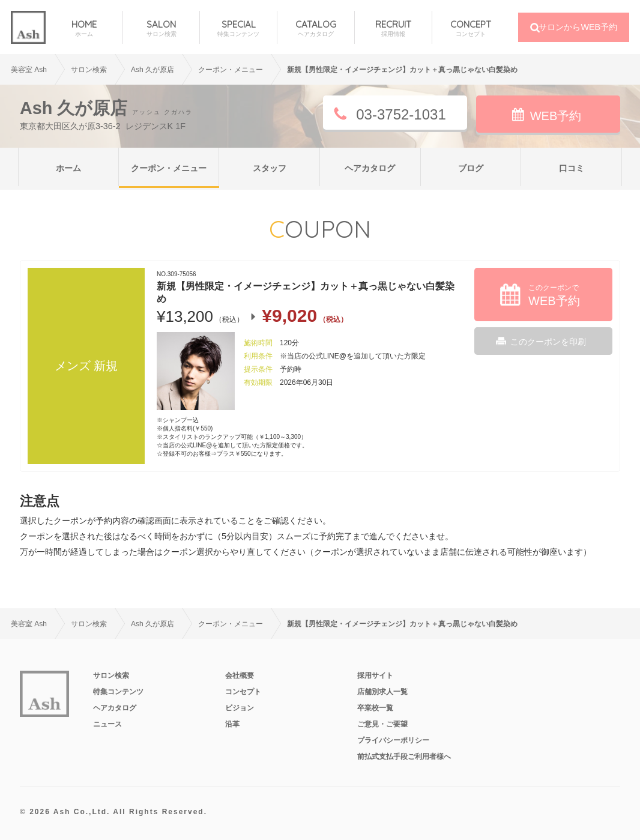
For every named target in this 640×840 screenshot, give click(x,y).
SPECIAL (238, 29)
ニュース (107, 724)
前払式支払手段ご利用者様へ (404, 757)
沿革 (232, 724)
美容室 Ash (29, 70)
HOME (84, 29)
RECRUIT (393, 29)
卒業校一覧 (375, 708)
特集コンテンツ (118, 692)
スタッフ (270, 168)
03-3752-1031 (401, 114)
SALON (162, 29)
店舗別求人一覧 (382, 692)
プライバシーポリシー (393, 740)
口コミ (572, 168)
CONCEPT (471, 29)
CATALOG (316, 29)
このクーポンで (554, 295)
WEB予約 (556, 116)
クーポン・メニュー (169, 168)
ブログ (471, 168)
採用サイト (375, 675)
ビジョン (240, 708)
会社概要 (240, 675)
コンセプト (243, 692)
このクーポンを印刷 (548, 342)
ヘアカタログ (370, 168)
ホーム (68, 168)
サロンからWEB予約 (578, 27)
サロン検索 (89, 70)
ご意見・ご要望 (382, 724)
